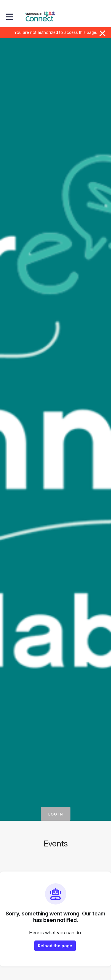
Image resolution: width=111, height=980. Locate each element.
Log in (56, 814)
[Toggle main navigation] (9, 17)
